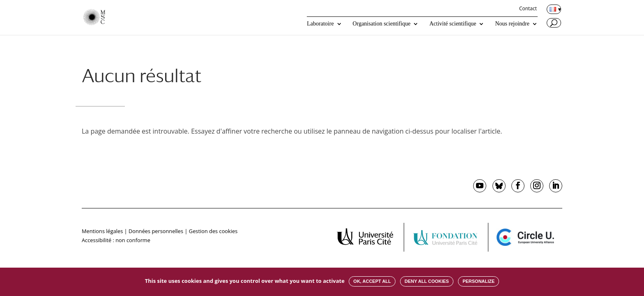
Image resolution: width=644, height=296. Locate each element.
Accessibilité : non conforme (116, 240)
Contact (528, 9)
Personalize (478, 281)
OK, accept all (372, 281)
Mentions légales (102, 231)
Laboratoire (320, 24)
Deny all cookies (427, 281)
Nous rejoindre (512, 24)
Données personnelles (156, 231)
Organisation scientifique (382, 24)
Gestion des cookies (213, 231)
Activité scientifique (453, 24)
